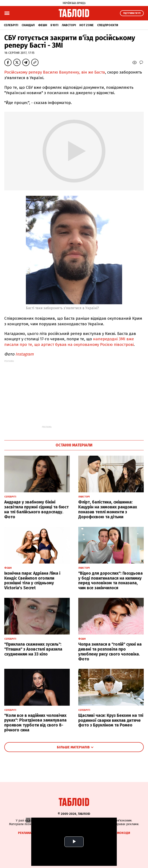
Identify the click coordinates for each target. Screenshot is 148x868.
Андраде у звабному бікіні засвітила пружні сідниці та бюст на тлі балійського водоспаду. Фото (36, 509)
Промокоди (120, 833)
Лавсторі (69, 25)
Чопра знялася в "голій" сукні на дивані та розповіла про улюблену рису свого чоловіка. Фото (110, 652)
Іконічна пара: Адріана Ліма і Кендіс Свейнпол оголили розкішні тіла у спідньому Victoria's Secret (32, 581)
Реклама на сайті (31, 833)
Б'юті (54, 25)
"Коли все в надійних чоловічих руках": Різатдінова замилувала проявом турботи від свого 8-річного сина (35, 723)
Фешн (43, 25)
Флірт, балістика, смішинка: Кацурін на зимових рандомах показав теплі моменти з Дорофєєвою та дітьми (108, 509)
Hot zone (87, 25)
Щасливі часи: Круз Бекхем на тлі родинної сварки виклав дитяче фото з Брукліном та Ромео (111, 720)
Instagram (24, 354)
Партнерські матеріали (90, 833)
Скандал (28, 25)
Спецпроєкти (108, 25)
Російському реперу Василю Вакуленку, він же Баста (55, 72)
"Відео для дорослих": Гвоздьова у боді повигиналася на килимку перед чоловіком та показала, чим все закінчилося (110, 581)
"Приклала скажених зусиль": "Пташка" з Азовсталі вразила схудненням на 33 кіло (33, 649)
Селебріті (11, 25)
